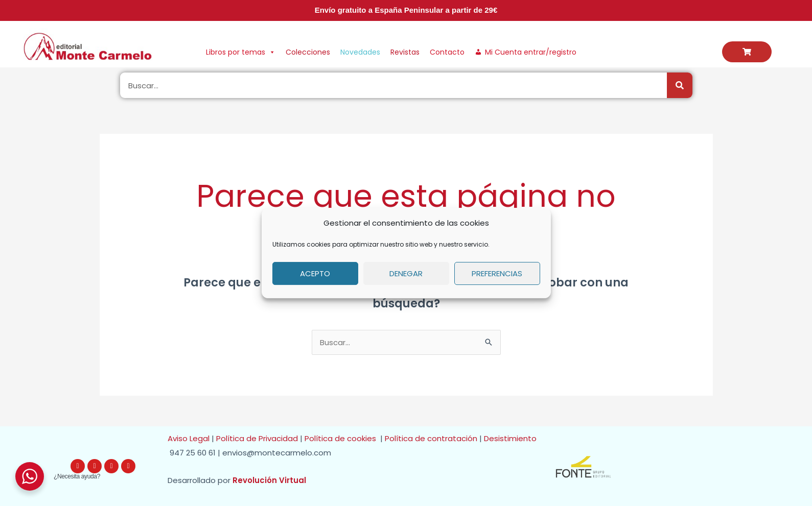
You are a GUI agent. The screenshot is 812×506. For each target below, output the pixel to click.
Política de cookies (342, 438)
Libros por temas (241, 52)
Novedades (360, 52)
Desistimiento (512, 438)
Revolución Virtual (269, 480)
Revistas (405, 52)
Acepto (315, 273)
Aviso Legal (189, 438)
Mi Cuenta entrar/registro (531, 52)
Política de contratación (432, 438)
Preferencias (497, 273)
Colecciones (308, 52)
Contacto (447, 52)
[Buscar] (680, 85)
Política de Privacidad (257, 438)
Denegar (406, 273)
